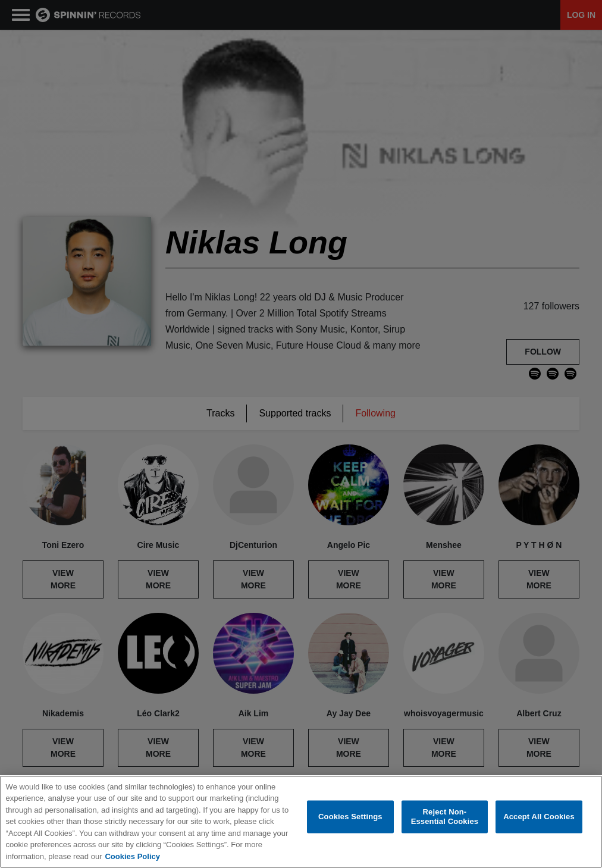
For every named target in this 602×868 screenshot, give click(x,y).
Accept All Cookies (539, 817)
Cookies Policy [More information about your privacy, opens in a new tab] (132, 856)
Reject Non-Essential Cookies (445, 817)
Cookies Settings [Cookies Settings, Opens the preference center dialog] (350, 817)
